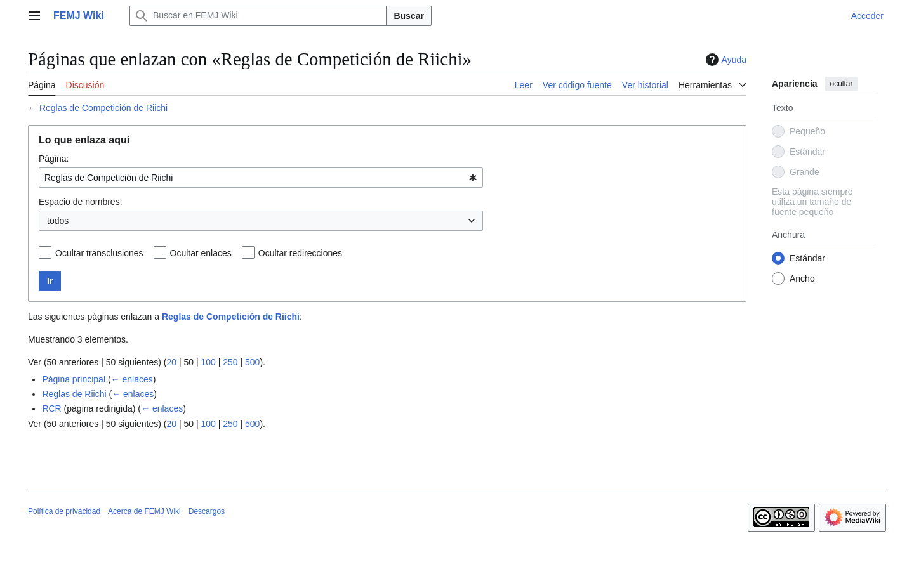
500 (252, 362)
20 (171, 362)
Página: (54, 159)
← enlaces (132, 379)
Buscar (408, 16)
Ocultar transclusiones (99, 253)
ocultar (841, 84)
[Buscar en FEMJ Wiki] (258, 16)
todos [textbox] (58, 221)
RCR (51, 408)
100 (208, 362)
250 (230, 362)
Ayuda (725, 60)
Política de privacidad (64, 511)
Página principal (74, 379)
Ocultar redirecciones (300, 253)
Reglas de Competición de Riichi (103, 108)
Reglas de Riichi (74, 394)
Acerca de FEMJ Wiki (144, 511)
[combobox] (261, 178)
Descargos (207, 511)
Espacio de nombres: (81, 202)
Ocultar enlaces (201, 253)
